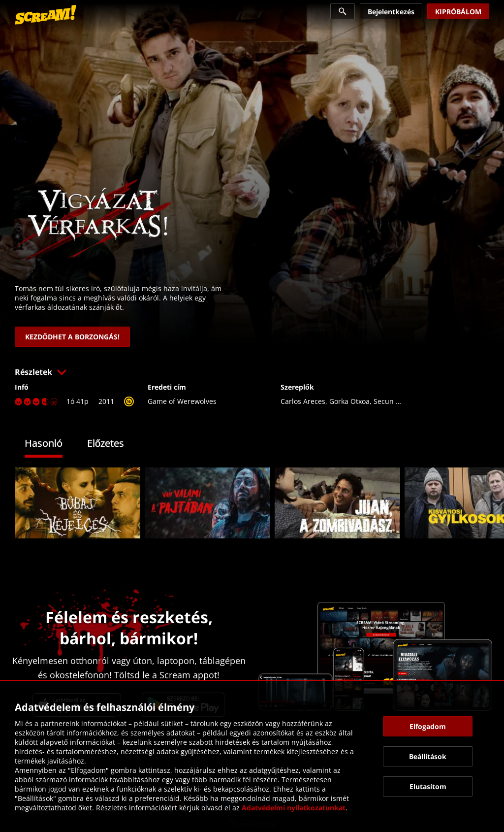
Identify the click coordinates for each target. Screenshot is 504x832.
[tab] (51, 445)
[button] (252, 372)
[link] (46, 15)
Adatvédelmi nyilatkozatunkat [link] (294, 808)
